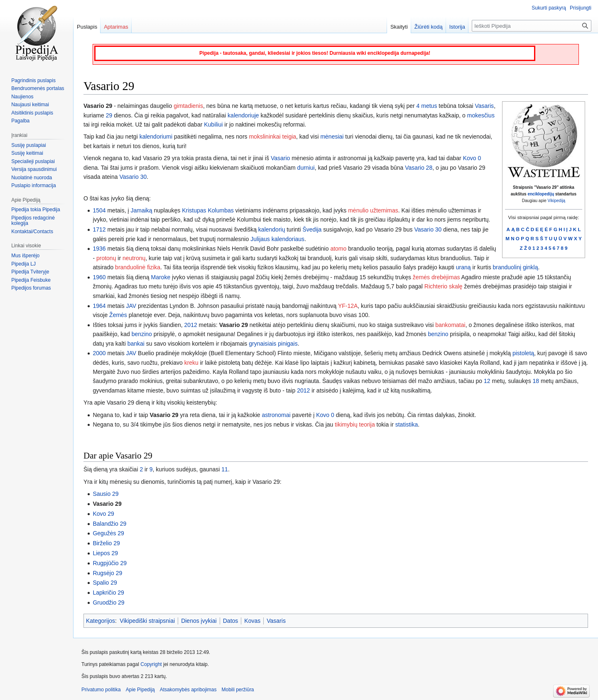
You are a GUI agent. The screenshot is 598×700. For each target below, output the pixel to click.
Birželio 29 (106, 543)
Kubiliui (213, 124)
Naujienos (22, 97)
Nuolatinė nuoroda (32, 178)
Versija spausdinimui (34, 169)
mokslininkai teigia (272, 137)
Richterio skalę (444, 286)
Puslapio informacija (33, 185)
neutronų (134, 258)
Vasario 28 (419, 168)
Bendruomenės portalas (38, 88)
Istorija (457, 27)
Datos (231, 621)
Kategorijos (100, 621)
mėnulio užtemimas (373, 210)
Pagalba (20, 121)
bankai (136, 344)
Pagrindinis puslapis (33, 80)
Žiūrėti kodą (429, 27)
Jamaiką (141, 210)
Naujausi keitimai (30, 105)
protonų (106, 258)
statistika (407, 424)
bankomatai (450, 325)
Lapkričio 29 (108, 593)
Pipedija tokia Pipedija (36, 210)
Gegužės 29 (108, 533)
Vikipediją (557, 201)
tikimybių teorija (355, 424)
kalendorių (272, 229)
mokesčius (481, 115)
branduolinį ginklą (516, 267)
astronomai (276, 415)
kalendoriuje (243, 115)
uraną (463, 267)
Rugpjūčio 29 (110, 563)
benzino (142, 334)
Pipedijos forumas (31, 288)
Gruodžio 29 (108, 602)
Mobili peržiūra (238, 690)
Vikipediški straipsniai (147, 621)
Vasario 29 (234, 325)
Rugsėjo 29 (107, 573)
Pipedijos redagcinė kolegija (33, 221)
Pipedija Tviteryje (30, 272)
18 (536, 381)
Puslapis (87, 27)
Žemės (118, 315)
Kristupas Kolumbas (208, 210)
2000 (99, 353)
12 (487, 381)
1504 (99, 210)
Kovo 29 (103, 514)
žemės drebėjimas (436, 277)
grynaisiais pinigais (273, 344)
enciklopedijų (541, 194)
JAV (131, 306)
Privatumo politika (101, 690)
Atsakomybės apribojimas (188, 690)
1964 (99, 306)
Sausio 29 (105, 494)
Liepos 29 (105, 553)
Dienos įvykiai (199, 621)
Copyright (151, 664)
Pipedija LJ (23, 264)
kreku (191, 363)
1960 (99, 277)
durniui (306, 168)
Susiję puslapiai (28, 145)
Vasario (280, 158)
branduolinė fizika (138, 267)
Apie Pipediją (140, 690)
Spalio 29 (105, 583)
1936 (99, 249)
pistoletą (523, 353)
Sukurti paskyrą (549, 8)
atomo (338, 249)
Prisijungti (581, 8)
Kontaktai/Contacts (32, 232)
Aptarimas (116, 27)
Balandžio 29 (109, 524)
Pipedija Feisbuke (31, 280)
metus (429, 106)
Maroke (161, 277)
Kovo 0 (472, 158)
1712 (99, 229)
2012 (191, 325)
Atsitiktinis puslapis (32, 113)
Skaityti (399, 27)
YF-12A (348, 306)
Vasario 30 (133, 177)
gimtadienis (188, 106)
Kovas (252, 621)
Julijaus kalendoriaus (277, 239)
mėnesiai (332, 137)
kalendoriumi (156, 137)
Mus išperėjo (25, 256)
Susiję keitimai (27, 153)
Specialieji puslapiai (33, 161)
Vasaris (484, 106)
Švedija (312, 229)
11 (225, 469)
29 (109, 115)
